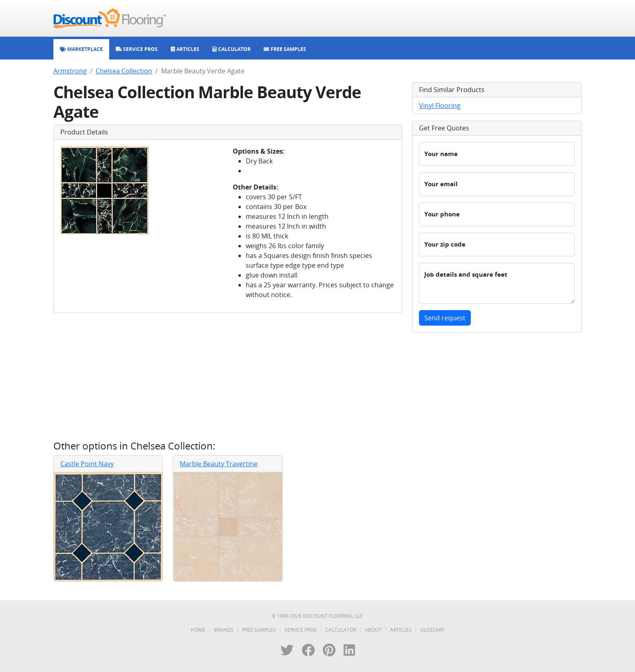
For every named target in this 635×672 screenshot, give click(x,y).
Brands (224, 630)
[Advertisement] (228, 377)
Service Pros (301, 630)
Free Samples (259, 630)
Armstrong (70, 71)
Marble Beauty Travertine (219, 464)
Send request (445, 318)
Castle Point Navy (87, 464)
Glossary (432, 630)
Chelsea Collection (124, 71)
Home (198, 630)
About (373, 630)
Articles (401, 630)
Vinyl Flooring (440, 106)
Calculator (341, 630)
